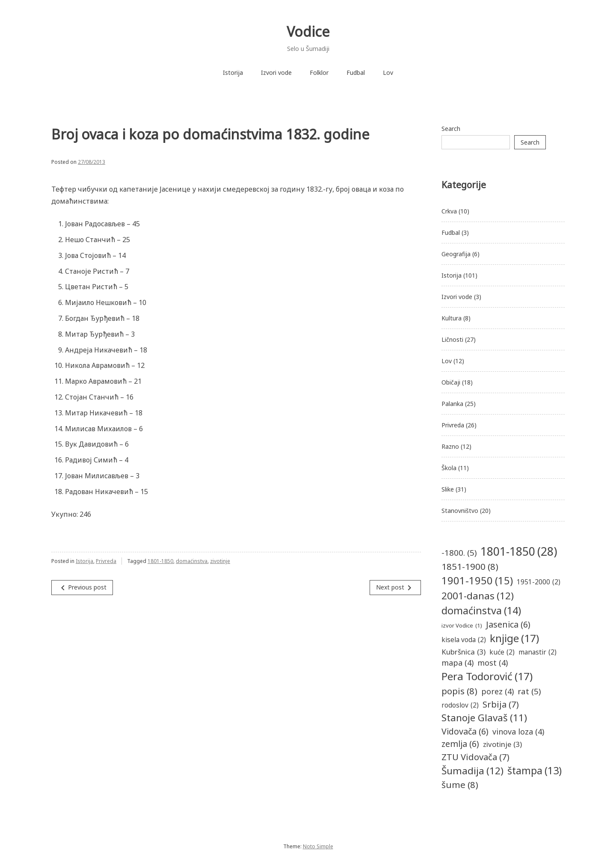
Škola (449, 468)
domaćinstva (192, 561)
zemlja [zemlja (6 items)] (460, 744)
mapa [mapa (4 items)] (458, 663)
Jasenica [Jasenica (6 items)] (508, 624)
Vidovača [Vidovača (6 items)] (465, 731)
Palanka (452, 404)
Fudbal (356, 73)
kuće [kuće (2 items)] (502, 652)
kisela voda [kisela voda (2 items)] (464, 640)
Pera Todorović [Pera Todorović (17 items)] (487, 677)
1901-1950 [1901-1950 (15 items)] (477, 581)
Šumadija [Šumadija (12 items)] (472, 771)
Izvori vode (276, 73)
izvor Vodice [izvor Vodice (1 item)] (462, 626)
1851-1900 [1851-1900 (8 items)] (470, 567)
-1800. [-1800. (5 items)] (459, 553)
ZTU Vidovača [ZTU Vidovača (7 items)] (475, 757)
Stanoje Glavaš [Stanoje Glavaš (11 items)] (484, 718)
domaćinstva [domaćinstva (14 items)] (481, 611)
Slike (448, 489)
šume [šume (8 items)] (460, 785)
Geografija (456, 254)
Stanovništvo (460, 511)
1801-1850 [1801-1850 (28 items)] (519, 551)
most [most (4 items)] (493, 663)
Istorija (233, 73)
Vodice (308, 31)
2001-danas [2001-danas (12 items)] (478, 596)
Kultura (452, 318)
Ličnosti (452, 339)
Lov (388, 73)
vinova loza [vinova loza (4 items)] (518, 732)
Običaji (451, 382)
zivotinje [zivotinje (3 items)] (502, 744)
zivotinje (220, 561)
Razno (450, 446)
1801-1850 (160, 561)
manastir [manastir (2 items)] (538, 652)
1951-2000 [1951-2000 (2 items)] (539, 582)
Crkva (449, 211)
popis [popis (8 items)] (459, 691)
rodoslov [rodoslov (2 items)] (460, 705)
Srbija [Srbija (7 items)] (501, 704)
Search (451, 129)
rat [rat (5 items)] (529, 691)
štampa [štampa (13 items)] (535, 771)
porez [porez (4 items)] (498, 692)
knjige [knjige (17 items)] (514, 638)
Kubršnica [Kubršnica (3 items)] (463, 652)
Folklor (319, 73)
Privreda (106, 561)
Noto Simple (318, 846)
